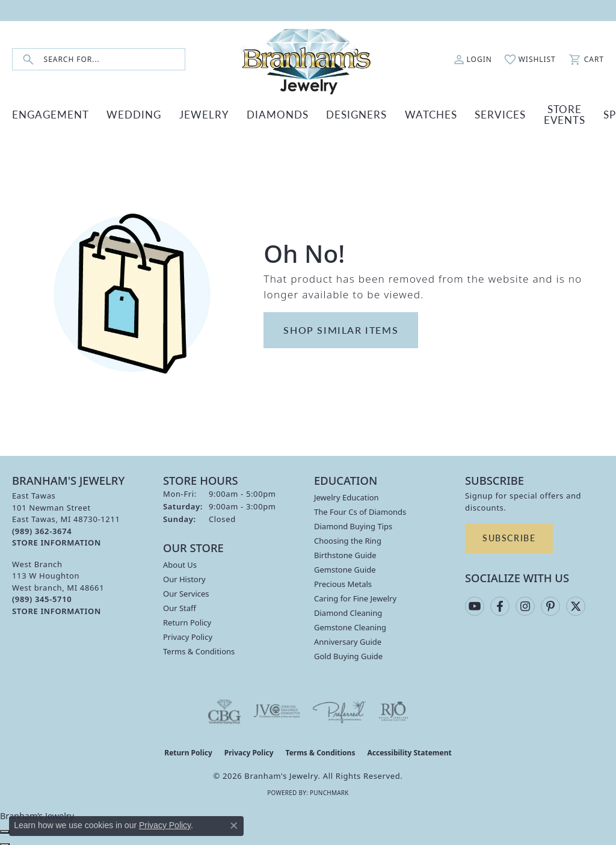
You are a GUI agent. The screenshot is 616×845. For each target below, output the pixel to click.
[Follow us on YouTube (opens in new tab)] (475, 603)
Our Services (186, 591)
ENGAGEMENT (47, 113)
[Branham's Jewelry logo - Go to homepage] (308, 59)
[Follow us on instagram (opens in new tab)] (525, 603)
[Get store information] (57, 540)
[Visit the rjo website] (393, 708)
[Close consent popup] (234, 826)
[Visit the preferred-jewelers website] (339, 708)
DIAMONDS (241, 113)
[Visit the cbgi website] (224, 708)
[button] (473, 60)
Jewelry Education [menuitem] (346, 494)
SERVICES (432, 113)
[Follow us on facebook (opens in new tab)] (500, 603)
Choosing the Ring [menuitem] (348, 538)
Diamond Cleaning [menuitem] (348, 610)
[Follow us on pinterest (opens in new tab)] (550, 603)
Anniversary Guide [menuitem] (348, 639)
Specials (541, 113)
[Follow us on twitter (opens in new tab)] (576, 603)
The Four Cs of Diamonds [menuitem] (360, 509)
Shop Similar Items (341, 327)
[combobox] (114, 59)
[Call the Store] (42, 528)
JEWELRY (179, 113)
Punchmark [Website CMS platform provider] (329, 790)
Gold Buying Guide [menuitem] (348, 653)
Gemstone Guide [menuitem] (345, 567)
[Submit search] (28, 59)
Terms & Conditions (199, 648)
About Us (180, 562)
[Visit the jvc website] (277, 708)
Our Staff (180, 605)
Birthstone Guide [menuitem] (345, 552)
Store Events (487, 112)
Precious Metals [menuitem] (343, 581)
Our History (184, 576)
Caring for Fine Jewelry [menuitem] (355, 595)
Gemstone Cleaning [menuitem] (350, 624)
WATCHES (372, 113)
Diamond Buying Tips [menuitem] (353, 523)
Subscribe (509, 535)
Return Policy (187, 619)
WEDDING (119, 113)
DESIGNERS (309, 113)
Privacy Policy (188, 634)
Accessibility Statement (409, 750)
